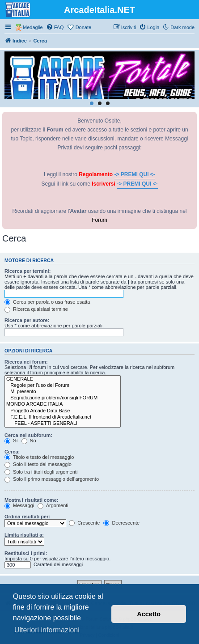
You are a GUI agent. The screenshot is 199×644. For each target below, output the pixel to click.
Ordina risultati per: (27, 517)
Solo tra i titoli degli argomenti (41, 472)
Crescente (84, 523)
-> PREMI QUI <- (135, 174)
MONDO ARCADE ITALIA (63, 404)
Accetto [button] (149, 614)
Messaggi (19, 505)
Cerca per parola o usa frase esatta (47, 302)
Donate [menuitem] (83, 27)
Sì (11, 441)
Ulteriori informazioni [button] (47, 630)
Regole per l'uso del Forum (63, 386)
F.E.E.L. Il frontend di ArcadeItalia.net (63, 417)
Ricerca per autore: (27, 320)
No (29, 441)
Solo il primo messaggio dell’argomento (52, 479)
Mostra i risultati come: (31, 500)
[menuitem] (55, 27)
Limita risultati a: (24, 535)
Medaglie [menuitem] (33, 27)
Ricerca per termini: (28, 271)
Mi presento (63, 392)
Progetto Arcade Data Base (63, 411)
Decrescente (121, 523)
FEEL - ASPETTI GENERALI (63, 424)
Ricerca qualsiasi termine (36, 309)
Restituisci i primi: (26, 553)
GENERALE (63, 379)
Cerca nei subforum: (28, 435)
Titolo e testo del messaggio (39, 457)
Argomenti (53, 505)
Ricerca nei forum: (26, 362)
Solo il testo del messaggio (38, 464)
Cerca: (12, 452)
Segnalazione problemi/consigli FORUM (63, 398)
